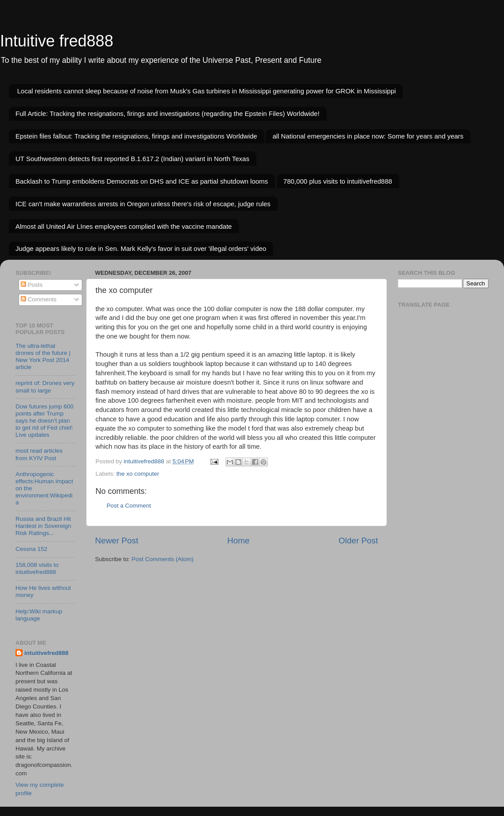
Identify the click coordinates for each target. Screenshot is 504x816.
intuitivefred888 (46, 653)
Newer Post (117, 541)
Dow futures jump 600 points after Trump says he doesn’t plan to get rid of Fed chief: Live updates (44, 421)
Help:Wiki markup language (39, 615)
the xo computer (138, 474)
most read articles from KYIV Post (39, 454)
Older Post (358, 541)
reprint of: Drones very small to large (45, 387)
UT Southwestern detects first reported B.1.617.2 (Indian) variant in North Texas (132, 159)
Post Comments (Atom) (163, 559)
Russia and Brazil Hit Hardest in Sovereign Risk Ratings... (43, 526)
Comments (39, 299)
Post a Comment (129, 506)
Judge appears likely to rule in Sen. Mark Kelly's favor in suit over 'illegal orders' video (141, 248)
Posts (32, 285)
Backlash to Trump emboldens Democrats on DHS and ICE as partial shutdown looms (142, 181)
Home (238, 541)
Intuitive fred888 (57, 41)
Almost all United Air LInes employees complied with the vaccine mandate (124, 226)
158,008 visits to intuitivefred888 (37, 568)
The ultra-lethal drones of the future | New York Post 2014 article (43, 357)
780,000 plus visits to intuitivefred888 (338, 181)
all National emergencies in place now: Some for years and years (368, 136)
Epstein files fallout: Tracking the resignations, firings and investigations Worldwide (136, 136)
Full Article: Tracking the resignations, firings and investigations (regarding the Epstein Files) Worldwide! (168, 114)
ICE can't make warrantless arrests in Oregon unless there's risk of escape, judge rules (143, 204)
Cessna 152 (31, 549)
